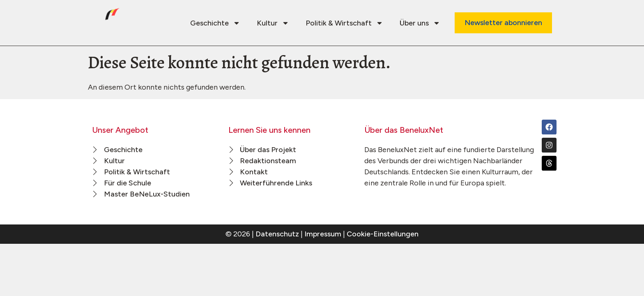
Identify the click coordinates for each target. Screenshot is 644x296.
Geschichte (215, 23)
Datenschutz (277, 234)
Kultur (273, 23)
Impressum (323, 234)
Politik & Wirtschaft (344, 23)
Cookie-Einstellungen (383, 234)
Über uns (420, 23)
